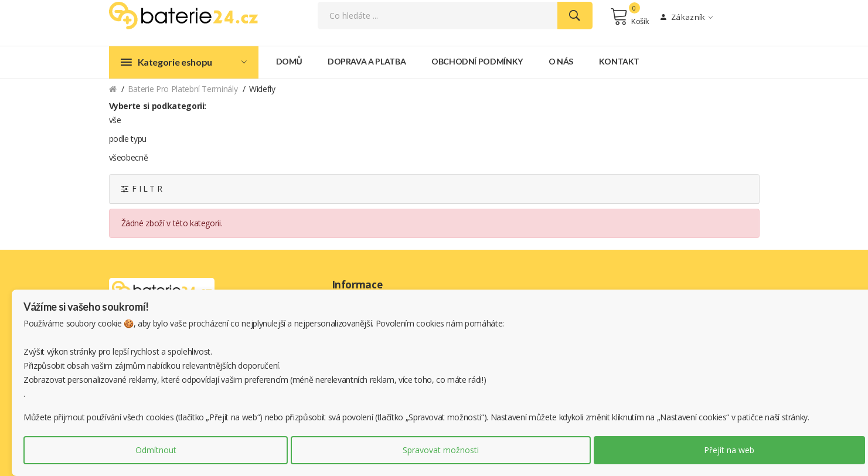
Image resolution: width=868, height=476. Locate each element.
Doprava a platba (367, 61)
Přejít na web (729, 450)
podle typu (128, 138)
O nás (561, 61)
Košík (630, 16)
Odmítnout (156, 450)
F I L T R (142, 188)
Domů (289, 61)
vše (115, 119)
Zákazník (687, 17)
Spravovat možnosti (441, 450)
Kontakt (619, 61)
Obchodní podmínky (477, 61)
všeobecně (129, 157)
